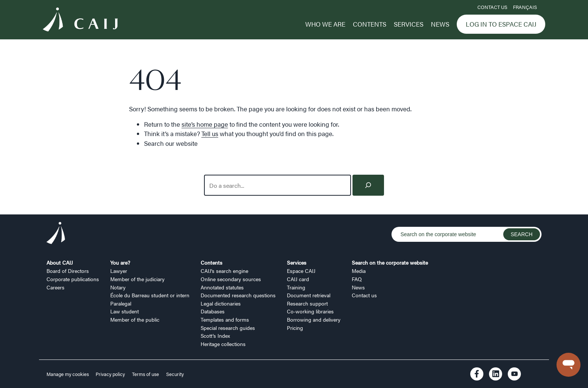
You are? (120, 262)
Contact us (492, 7)
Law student (124, 311)
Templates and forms (225, 319)
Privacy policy (110, 374)
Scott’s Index (215, 336)
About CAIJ (60, 262)
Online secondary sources (231, 279)
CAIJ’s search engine (224, 271)
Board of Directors (68, 271)
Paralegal (121, 303)
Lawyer (119, 271)
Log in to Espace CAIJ (501, 24)
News (440, 24)
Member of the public (135, 319)
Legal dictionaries (221, 303)
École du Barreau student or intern (150, 295)
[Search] (368, 185)
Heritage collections (223, 344)
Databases (213, 311)
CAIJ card (298, 279)
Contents (370, 24)
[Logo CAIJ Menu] (80, 21)
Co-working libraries (310, 311)
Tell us (210, 133)
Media (359, 271)
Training (296, 287)
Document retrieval (309, 295)
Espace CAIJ (301, 271)
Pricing (295, 328)
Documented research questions (238, 295)
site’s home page (205, 124)
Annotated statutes (222, 287)
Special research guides (228, 328)
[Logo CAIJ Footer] (56, 234)
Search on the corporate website (390, 262)
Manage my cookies (68, 374)
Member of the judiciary (137, 279)
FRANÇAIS (525, 7)
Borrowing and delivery (314, 319)
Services (409, 24)
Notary (118, 287)
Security (175, 374)
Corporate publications (73, 279)
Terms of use (145, 374)
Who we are (325, 24)
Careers (55, 287)
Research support (307, 303)
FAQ (357, 279)
